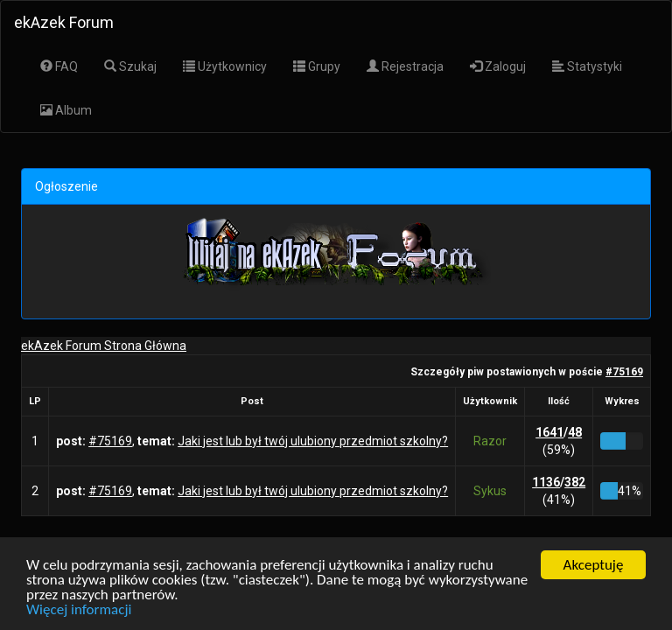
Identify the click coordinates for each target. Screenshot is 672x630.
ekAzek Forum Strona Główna (104, 346)
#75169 (624, 372)
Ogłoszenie (66, 186)
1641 (549, 432)
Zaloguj (498, 66)
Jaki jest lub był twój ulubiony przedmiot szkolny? (313, 441)
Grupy (317, 66)
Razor (490, 441)
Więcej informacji (79, 610)
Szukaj (130, 66)
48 (575, 432)
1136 (546, 482)
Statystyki (587, 66)
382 (575, 482)
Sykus (490, 491)
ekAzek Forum (64, 22)
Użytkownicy (225, 66)
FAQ (59, 66)
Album (66, 110)
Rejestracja (405, 66)
